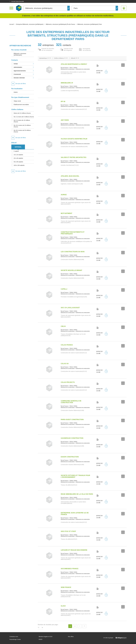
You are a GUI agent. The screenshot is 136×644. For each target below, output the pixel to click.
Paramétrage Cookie (15, 639)
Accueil (12, 24)
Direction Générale (24, 78)
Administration (24, 67)
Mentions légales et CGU (46, 637)
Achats (24, 64)
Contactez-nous (14, 637)
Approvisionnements (24, 71)
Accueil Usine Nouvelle (17, 1)
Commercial (24, 74)
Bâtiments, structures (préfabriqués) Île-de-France (60, 24)
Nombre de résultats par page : (48, 625)
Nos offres (71, 637)
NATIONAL (18, 147)
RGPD (41, 639)
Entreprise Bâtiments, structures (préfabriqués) (30, 24)
